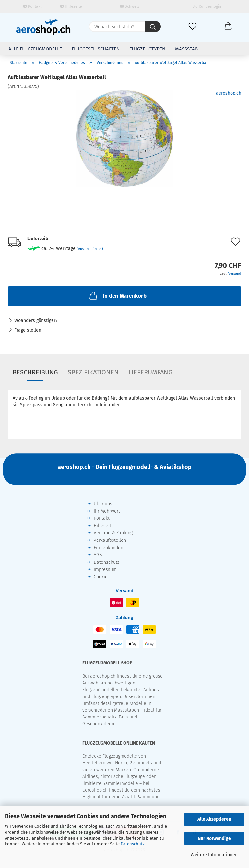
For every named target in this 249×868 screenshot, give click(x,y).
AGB (98, 555)
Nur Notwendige (214, 838)
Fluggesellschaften (96, 49)
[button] (228, 27)
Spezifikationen (93, 372)
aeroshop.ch (229, 93)
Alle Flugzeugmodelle (35, 49)
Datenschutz (133, 844)
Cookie (101, 577)
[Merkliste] (193, 27)
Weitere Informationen (214, 855)
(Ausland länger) (90, 249)
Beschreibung (35, 372)
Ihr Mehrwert (107, 511)
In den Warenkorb (117, 295)
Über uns (103, 504)
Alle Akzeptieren (214, 819)
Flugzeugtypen (147, 49)
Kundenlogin (207, 6)
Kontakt (32, 6)
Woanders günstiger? (36, 321)
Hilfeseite (71, 6)
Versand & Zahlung (113, 533)
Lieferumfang (150, 372)
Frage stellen (28, 330)
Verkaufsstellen (110, 540)
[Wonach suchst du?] (153, 27)
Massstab (186, 49)
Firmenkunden (108, 548)
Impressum (105, 569)
